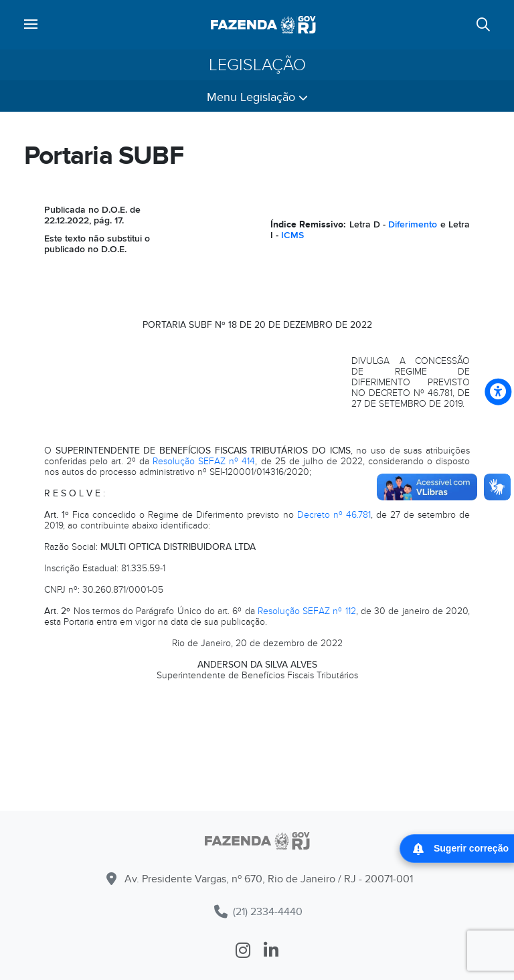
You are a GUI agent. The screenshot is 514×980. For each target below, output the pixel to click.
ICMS (292, 235)
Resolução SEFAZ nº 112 (307, 611)
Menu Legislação (257, 97)
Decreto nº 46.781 (334, 515)
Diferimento (413, 224)
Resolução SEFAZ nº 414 (204, 461)
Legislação (257, 65)
